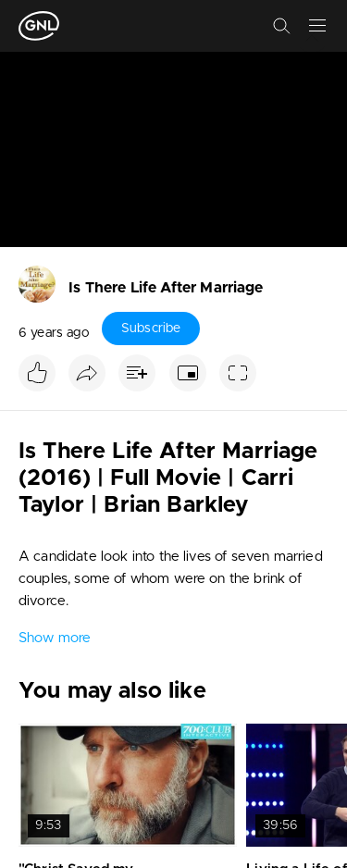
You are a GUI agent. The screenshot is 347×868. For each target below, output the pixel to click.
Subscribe (151, 329)
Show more (55, 638)
